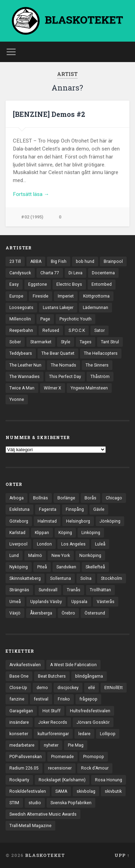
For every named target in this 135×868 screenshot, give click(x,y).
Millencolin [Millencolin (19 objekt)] (20, 319)
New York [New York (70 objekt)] (61, 556)
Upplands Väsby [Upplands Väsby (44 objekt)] (46, 602)
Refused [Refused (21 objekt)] (51, 330)
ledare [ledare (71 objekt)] (84, 734)
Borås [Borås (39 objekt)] (90, 498)
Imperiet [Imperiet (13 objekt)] (66, 296)
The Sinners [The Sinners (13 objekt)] (97, 365)
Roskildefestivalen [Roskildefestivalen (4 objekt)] (28, 791)
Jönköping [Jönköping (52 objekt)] (110, 521)
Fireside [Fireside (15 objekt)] (41, 296)
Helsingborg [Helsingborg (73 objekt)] (78, 521)
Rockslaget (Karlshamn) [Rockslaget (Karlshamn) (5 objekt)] (62, 780)
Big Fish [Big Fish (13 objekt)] (59, 261)
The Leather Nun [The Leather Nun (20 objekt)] (25, 365)
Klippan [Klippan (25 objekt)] (42, 533)
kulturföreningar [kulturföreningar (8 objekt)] (53, 734)
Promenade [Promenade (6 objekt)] (62, 757)
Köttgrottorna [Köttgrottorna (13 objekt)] (96, 296)
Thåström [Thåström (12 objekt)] (100, 377)
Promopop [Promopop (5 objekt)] (94, 757)
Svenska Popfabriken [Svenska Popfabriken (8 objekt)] (71, 803)
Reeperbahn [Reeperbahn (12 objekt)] (21, 330)
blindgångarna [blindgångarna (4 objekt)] (89, 676)
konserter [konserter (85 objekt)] (19, 734)
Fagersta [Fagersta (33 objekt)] (48, 509)
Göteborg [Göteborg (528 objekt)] (19, 521)
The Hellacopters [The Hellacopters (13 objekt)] (101, 353)
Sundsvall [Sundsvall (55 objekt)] (48, 590)
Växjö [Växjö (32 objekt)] (15, 613)
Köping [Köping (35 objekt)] (65, 533)
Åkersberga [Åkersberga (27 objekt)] (41, 613)
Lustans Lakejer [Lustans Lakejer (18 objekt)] (58, 308)
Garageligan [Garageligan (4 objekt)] (21, 711)
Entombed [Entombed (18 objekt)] (102, 284)
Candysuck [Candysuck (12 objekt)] (20, 273)
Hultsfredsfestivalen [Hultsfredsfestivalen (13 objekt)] (90, 711)
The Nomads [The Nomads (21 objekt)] (63, 365)
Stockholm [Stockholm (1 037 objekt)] (112, 578)
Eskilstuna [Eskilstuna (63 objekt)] (19, 509)
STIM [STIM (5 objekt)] (14, 803)
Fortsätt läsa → (31, 194)
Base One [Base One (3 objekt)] (19, 676)
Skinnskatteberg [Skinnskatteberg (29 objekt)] (25, 578)
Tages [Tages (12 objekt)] (86, 342)
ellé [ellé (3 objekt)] (92, 688)
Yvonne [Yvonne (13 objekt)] (17, 399)
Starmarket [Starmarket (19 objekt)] (41, 342)
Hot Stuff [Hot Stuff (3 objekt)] (51, 711)
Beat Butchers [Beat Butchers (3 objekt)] (52, 676)
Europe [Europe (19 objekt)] (16, 296)
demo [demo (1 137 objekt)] (42, 688)
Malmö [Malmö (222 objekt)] (35, 556)
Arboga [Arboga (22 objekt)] (17, 498)
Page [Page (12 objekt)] (45, 319)
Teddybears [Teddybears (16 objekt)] (21, 353)
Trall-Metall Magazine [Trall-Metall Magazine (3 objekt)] (30, 826)
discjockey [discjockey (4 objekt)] (68, 688)
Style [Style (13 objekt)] (66, 342)
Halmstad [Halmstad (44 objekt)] (47, 521)
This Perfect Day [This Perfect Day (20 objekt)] (65, 377)
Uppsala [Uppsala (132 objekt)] (79, 602)
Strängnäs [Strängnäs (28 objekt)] (19, 590)
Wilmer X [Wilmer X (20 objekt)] (53, 388)
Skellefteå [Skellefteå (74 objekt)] (95, 567)
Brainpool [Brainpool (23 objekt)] (113, 261)
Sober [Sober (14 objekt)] (15, 342)
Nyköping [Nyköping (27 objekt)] (19, 567)
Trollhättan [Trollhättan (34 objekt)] (100, 590)
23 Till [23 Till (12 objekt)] (15, 261)
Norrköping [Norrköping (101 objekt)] (90, 556)
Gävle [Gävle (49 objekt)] (99, 509)
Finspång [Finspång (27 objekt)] (75, 509)
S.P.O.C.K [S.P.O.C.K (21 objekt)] (77, 330)
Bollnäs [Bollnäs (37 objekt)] (41, 498)
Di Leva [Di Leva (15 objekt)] (76, 273)
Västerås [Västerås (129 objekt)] (106, 602)
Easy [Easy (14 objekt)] (14, 284)
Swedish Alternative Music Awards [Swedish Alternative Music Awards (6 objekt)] (43, 814)
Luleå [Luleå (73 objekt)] (100, 544)
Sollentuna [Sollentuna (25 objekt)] (61, 578)
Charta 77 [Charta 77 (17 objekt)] (50, 273)
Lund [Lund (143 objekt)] (14, 556)
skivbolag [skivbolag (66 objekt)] (86, 791)
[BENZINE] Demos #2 (49, 114)
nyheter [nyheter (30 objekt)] (51, 745)
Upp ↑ (122, 855)
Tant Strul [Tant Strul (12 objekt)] (110, 342)
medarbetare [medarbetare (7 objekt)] (22, 745)
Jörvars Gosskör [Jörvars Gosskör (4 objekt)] (93, 722)
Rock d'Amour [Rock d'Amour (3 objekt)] (95, 768)
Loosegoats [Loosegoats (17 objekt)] (21, 308)
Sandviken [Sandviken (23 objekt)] (66, 567)
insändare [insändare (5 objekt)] (19, 722)
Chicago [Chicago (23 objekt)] (114, 498)
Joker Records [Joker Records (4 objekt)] (53, 722)
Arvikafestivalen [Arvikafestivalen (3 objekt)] (25, 665)
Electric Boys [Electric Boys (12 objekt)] (69, 284)
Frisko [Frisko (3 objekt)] (64, 699)
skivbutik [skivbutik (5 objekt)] (113, 791)
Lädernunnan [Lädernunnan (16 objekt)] (96, 308)
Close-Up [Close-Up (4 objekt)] (18, 688)
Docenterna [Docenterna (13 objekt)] (103, 273)
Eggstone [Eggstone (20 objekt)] (38, 284)
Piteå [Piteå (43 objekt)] (42, 567)
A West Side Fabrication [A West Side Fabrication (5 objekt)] (73, 665)
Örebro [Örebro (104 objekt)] (68, 613)
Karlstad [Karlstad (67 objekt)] (17, 533)
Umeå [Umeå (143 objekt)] (15, 602)
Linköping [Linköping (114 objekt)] (91, 533)
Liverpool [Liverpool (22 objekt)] (18, 544)
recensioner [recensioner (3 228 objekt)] (60, 768)
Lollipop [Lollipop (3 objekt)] (108, 734)
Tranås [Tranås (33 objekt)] (74, 590)
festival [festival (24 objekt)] (41, 699)
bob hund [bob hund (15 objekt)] (85, 261)
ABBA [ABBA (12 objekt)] (36, 261)
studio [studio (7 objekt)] (35, 803)
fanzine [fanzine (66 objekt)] (17, 699)
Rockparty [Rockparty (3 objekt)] (19, 780)
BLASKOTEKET (45, 855)
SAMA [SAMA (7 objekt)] (61, 791)
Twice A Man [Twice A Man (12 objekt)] (22, 388)
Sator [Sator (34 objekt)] (100, 330)
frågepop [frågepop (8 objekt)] (88, 699)
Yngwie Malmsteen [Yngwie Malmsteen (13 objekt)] (89, 388)
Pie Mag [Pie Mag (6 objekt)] (76, 745)
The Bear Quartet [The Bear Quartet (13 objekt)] (58, 353)
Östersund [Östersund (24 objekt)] (95, 613)
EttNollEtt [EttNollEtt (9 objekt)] (114, 688)
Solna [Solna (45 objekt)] (86, 578)
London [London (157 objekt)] (44, 544)
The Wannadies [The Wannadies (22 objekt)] (25, 377)
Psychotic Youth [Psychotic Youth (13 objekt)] (76, 319)
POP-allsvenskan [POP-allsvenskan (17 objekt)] (26, 757)
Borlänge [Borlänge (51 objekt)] (66, 498)
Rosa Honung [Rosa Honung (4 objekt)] (109, 780)
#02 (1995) (32, 217)
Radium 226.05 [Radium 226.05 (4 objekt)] (24, 768)
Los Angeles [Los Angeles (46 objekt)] (73, 544)
